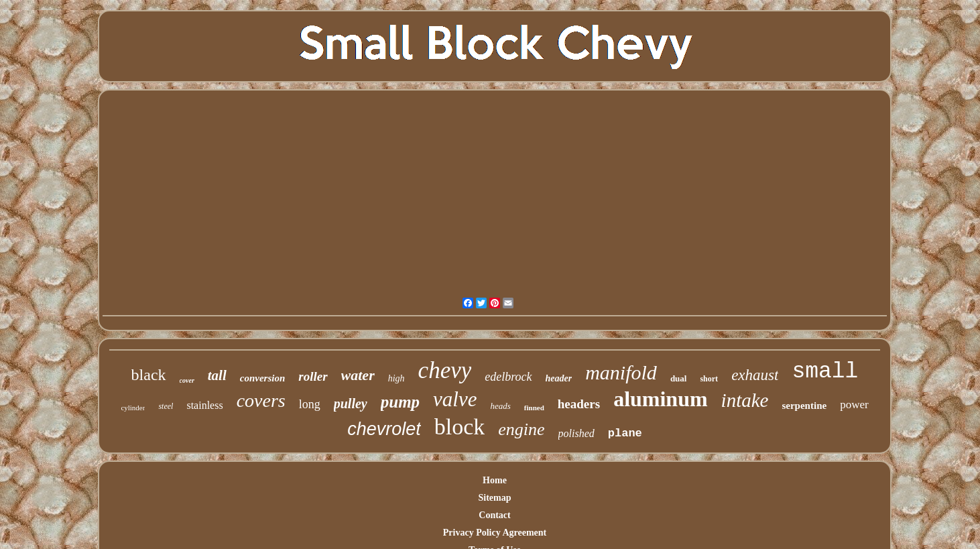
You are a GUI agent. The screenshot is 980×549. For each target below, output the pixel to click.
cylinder (133, 408)
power (854, 405)
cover (187, 380)
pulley (351, 404)
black (149, 375)
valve (455, 399)
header (559, 378)
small (825, 372)
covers (261, 401)
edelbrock (508, 377)
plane (625, 433)
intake (745, 400)
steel (166, 406)
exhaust (755, 375)
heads (500, 406)
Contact (494, 515)
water (358, 375)
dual (679, 378)
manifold (621, 372)
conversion (263, 378)
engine (521, 429)
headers (579, 404)
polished (576, 433)
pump (400, 402)
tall (217, 375)
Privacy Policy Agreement (495, 533)
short (709, 379)
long (310, 404)
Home (495, 480)
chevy (445, 370)
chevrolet (384, 429)
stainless (204, 405)
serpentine (804, 406)
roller (313, 376)
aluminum (660, 399)
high (396, 378)
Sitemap (495, 498)
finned (534, 408)
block (460, 427)
